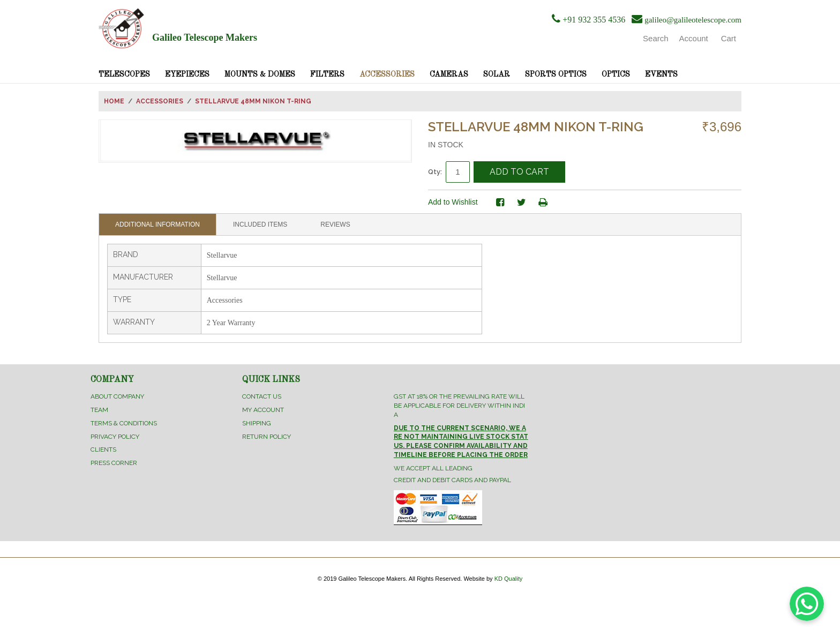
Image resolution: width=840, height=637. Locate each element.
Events (661, 74)
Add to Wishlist (453, 202)
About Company (117, 396)
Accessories (387, 74)
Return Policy (267, 437)
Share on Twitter (522, 203)
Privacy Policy (115, 437)
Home (114, 101)
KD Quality (509, 579)
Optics (616, 74)
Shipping (257, 423)
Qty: (435, 172)
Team (99, 410)
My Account (263, 410)
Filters (327, 74)
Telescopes (124, 74)
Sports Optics (556, 74)
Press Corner (114, 463)
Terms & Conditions (124, 423)
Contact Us (262, 396)
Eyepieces (187, 74)
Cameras (449, 74)
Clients (103, 449)
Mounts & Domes (260, 74)
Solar (497, 74)
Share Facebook (500, 203)
